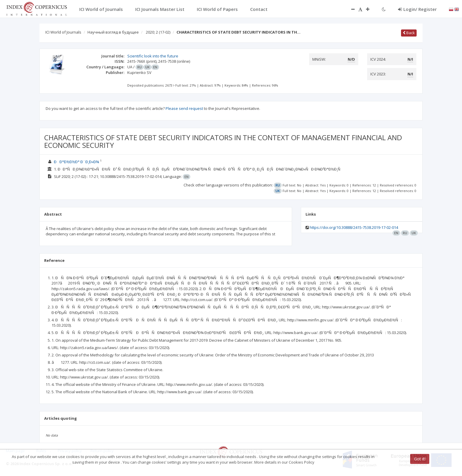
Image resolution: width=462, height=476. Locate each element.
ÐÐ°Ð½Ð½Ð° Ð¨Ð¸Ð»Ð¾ (76, 162)
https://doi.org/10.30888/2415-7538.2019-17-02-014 (354, 227)
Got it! (420, 459)
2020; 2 (158, 32)
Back (409, 33)
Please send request (184, 108)
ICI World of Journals (63, 32)
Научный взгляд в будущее (113, 32)
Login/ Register (417, 9)
